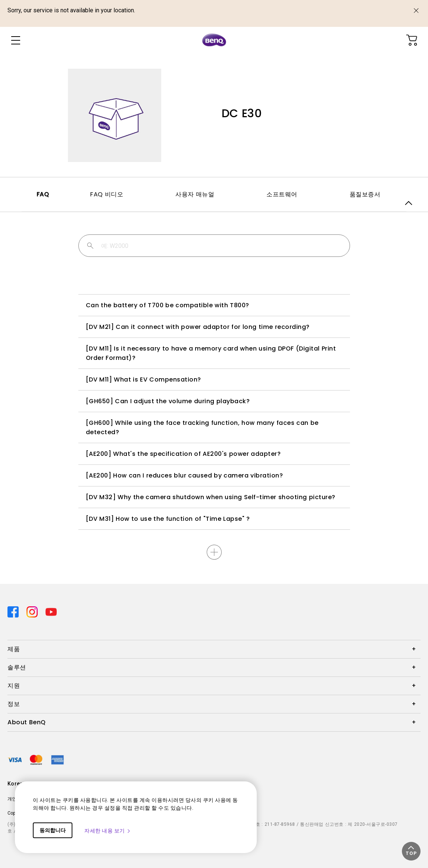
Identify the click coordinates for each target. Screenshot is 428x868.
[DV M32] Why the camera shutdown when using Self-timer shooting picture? (211, 497)
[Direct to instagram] (33, 611)
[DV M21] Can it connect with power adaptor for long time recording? (198, 327)
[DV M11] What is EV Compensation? (143, 379)
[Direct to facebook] (14, 611)
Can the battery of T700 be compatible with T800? (168, 305)
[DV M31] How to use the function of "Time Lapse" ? (168, 519)
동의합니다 (53, 830)
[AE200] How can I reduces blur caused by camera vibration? (185, 475)
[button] (411, 851)
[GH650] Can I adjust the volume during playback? (168, 401)
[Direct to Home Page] (214, 40)
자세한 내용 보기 (108, 831)
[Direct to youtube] (51, 611)
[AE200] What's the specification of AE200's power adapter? (183, 454)
